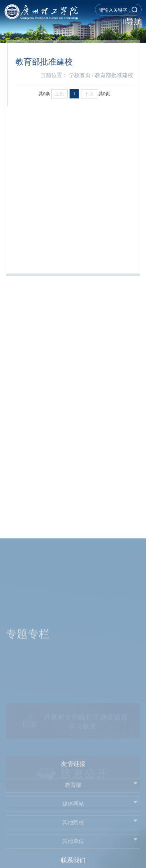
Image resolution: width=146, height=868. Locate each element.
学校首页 (83, 75)
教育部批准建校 (117, 75)
